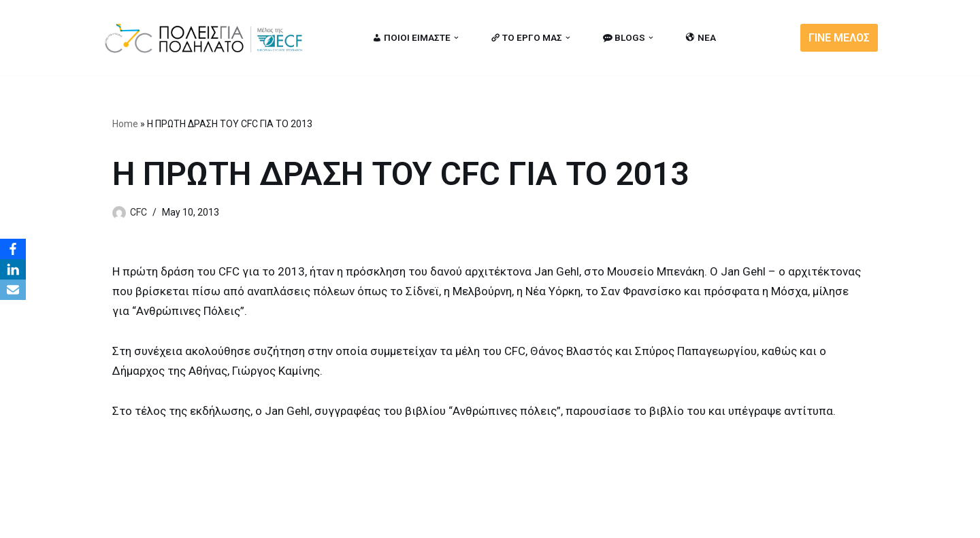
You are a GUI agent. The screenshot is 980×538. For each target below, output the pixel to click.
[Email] (13, 290)
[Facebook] (13, 249)
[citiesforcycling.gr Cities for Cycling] (208, 38)
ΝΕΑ (701, 37)
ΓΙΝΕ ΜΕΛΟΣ (839, 38)
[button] (456, 38)
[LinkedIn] (13, 269)
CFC (138, 212)
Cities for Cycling (146, 520)
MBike (276, 520)
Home (125, 124)
